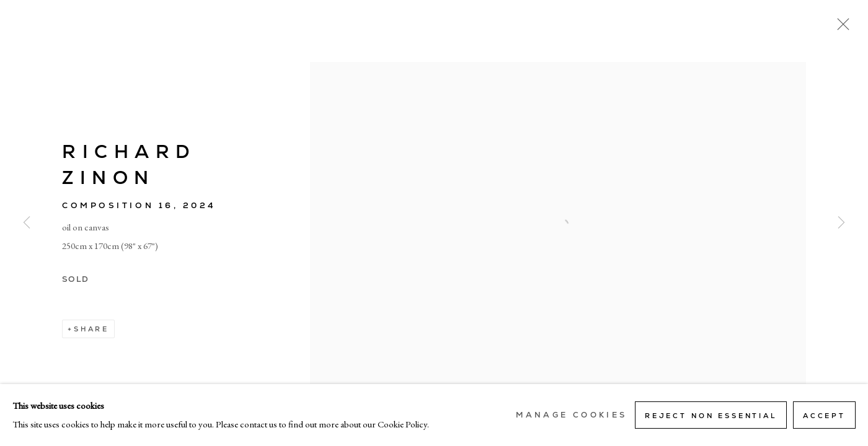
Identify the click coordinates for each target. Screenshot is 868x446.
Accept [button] (824, 416)
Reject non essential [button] (711, 416)
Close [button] (840, 28)
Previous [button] (27, 223)
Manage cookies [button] (571, 415)
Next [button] (841, 223)
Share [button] (91, 329)
